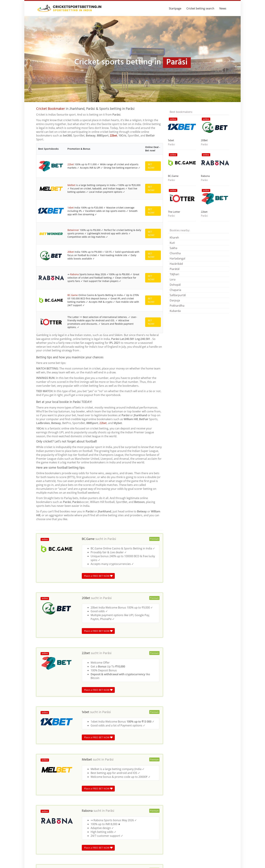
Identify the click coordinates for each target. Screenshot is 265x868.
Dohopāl (175, 285)
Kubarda (175, 311)
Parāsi (112, 349)
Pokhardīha (177, 306)
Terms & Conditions (217, 860)
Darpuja (175, 300)
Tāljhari (174, 274)
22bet (113, 135)
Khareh (174, 238)
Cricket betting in (46, 797)
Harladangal (177, 258)
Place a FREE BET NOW (98, 386)
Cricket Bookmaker (51, 109)
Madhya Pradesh (76, 797)
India (61, 797)
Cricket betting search (200, 8)
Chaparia (175, 290)
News (223, 8)
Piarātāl (175, 269)
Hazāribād (176, 264)
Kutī (172, 243)
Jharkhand (102, 797)
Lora (173, 279)
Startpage (175, 8)
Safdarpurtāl (178, 295)
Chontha (175, 253)
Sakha (173, 248)
